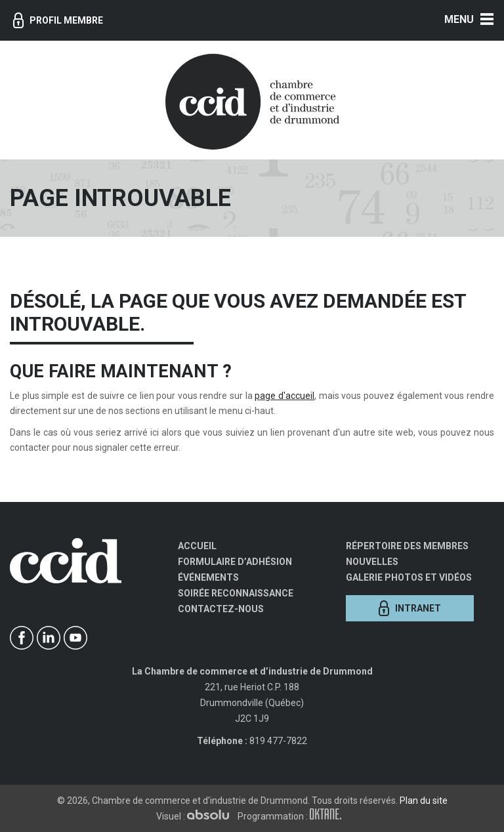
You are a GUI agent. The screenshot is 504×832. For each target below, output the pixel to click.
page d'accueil (284, 396)
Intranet (410, 608)
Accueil (197, 546)
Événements (208, 577)
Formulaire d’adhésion (235, 562)
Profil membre (58, 20)
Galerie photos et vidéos (409, 577)
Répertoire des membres (407, 546)
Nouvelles (372, 562)
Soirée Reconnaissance (236, 593)
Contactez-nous (221, 609)
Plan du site (424, 801)
